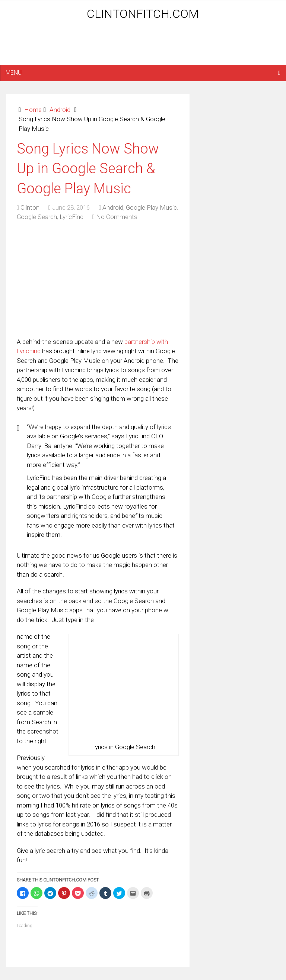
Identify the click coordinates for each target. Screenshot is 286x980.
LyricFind (71, 217)
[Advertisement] (143, 45)
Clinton (30, 207)
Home (33, 110)
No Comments (117, 217)
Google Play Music (151, 207)
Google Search (37, 217)
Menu (14, 73)
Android (60, 110)
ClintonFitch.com (143, 14)
